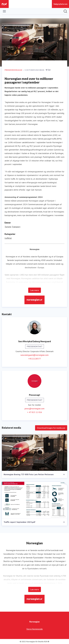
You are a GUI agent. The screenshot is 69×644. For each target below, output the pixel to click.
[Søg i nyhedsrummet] (65, 11)
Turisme (8, 227)
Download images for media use (51, 428)
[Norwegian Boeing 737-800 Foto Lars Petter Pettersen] (34, 452)
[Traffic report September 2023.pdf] (34, 500)
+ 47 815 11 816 (35, 412)
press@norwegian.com (34, 409)
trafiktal (8, 238)
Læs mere (35, 290)
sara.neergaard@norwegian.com (34, 355)
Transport (16, 227)
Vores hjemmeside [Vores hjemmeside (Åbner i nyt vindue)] (35, 629)
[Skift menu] (4, 11)
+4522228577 (34, 359)
